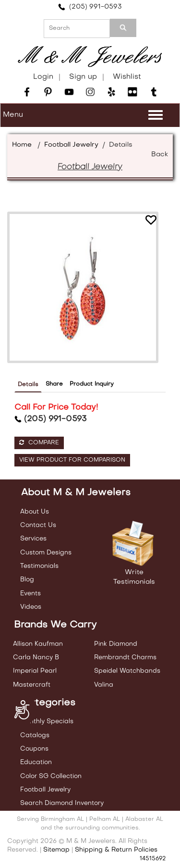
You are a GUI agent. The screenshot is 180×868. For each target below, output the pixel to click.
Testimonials (39, 566)
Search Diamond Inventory (62, 803)
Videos (31, 607)
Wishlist (127, 77)
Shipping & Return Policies (116, 850)
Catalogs (35, 736)
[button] (151, 221)
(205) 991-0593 (90, 7)
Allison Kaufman (38, 644)
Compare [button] (39, 443)
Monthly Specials (47, 722)
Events (30, 594)
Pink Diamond (116, 644)
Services (33, 539)
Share (54, 384)
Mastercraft (32, 685)
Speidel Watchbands (127, 671)
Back (160, 155)
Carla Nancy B (36, 658)
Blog (27, 580)
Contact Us (38, 525)
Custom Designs (46, 553)
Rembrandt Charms (125, 658)
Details (28, 385)
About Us (35, 512)
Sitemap (56, 850)
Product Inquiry (92, 384)
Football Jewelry (71, 145)
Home (22, 145)
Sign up (83, 77)
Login (43, 77)
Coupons (34, 749)
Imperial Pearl (35, 671)
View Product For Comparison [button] (72, 460)
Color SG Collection (51, 776)
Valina (104, 685)
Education (36, 762)
